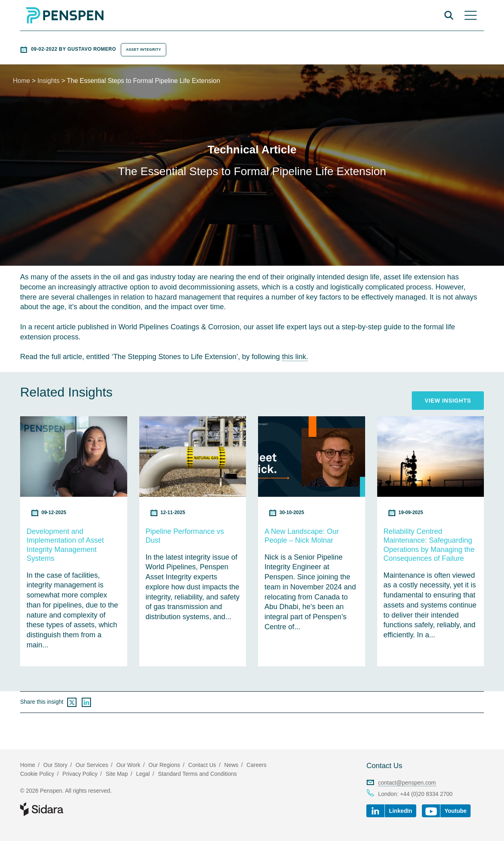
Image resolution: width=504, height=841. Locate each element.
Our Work (128, 765)
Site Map (117, 774)
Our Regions (164, 765)
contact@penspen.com (407, 783)
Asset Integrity (144, 50)
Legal (143, 774)
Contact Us (384, 766)
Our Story (56, 765)
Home (22, 81)
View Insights (448, 401)
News (231, 765)
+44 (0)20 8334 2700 (426, 794)
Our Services (92, 765)
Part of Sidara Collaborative (68, 809)
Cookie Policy (37, 774)
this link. (295, 357)
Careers (256, 765)
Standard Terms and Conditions (197, 774)
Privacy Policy (80, 774)
